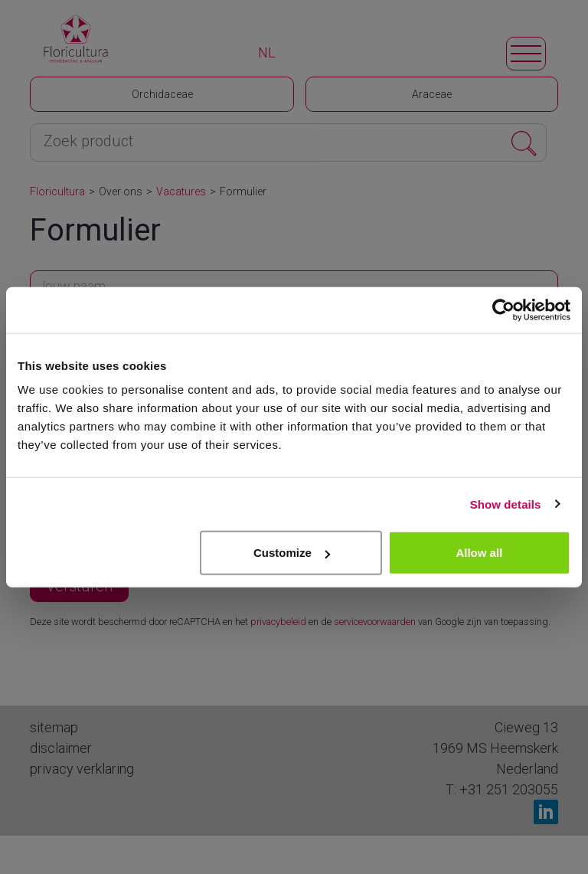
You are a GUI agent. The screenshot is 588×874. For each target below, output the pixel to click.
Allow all (479, 553)
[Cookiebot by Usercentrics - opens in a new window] (503, 309)
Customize (292, 553)
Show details (506, 504)
